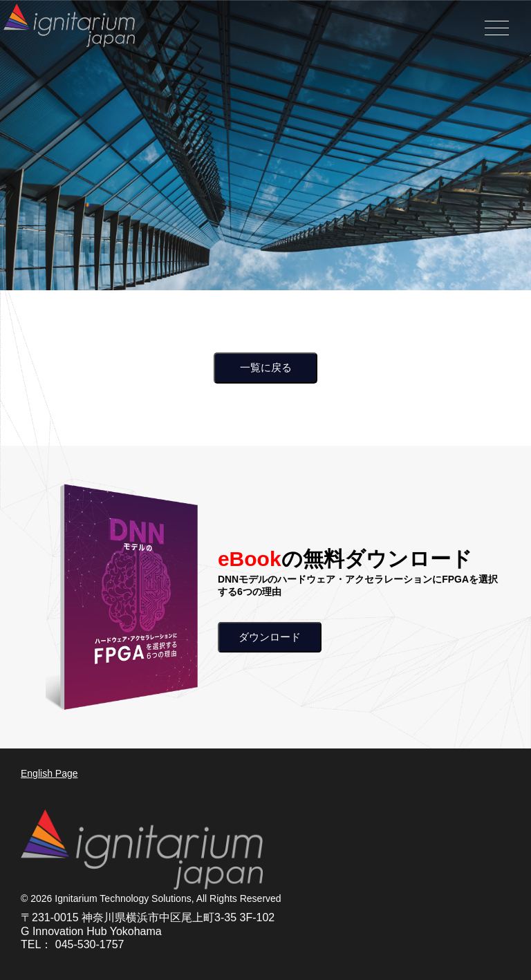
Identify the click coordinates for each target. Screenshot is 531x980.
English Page (49, 773)
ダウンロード (270, 636)
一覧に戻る (266, 367)
